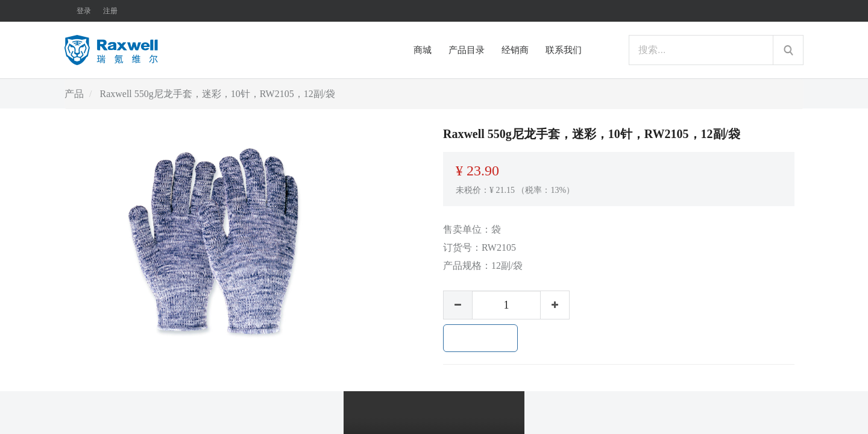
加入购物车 (480, 338)
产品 (74, 94)
